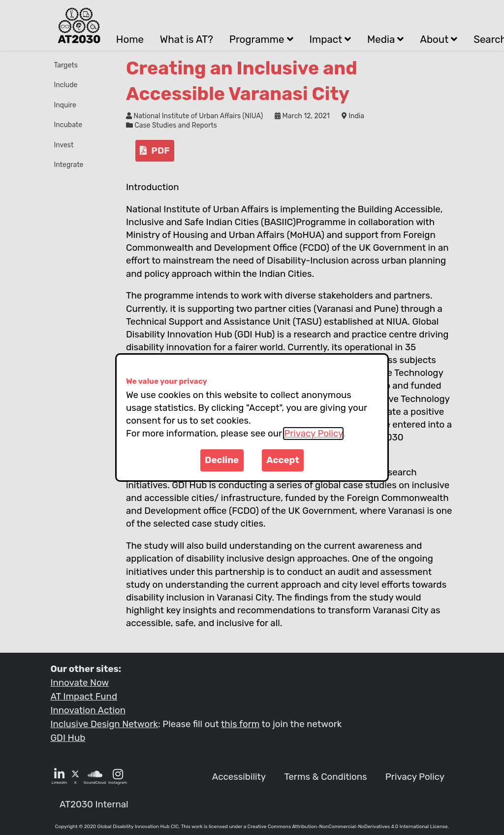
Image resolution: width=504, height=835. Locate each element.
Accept (283, 460)
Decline (222, 460)
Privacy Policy (313, 434)
